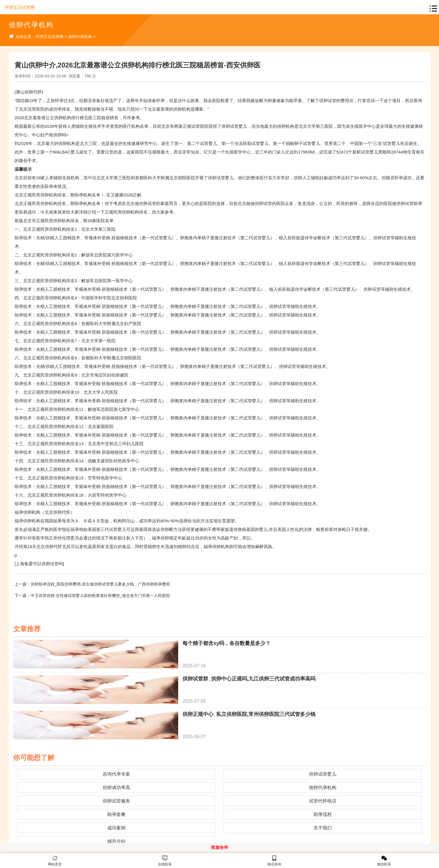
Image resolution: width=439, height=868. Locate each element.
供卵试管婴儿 (323, 774)
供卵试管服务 (116, 801)
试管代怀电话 (323, 801)
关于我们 (323, 828)
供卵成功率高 (116, 788)
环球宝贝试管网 (20, 7)
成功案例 (116, 828)
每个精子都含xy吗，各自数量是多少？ (227, 643)
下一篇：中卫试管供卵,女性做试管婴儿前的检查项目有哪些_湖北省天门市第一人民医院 (92, 596)
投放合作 (220, 847)
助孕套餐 (116, 814)
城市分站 (116, 841)
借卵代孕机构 (80, 37)
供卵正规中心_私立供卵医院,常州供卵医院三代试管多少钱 (249, 714)
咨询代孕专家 (116, 774)
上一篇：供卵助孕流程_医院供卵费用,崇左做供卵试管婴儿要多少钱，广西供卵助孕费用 (92, 584)
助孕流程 (323, 814)
